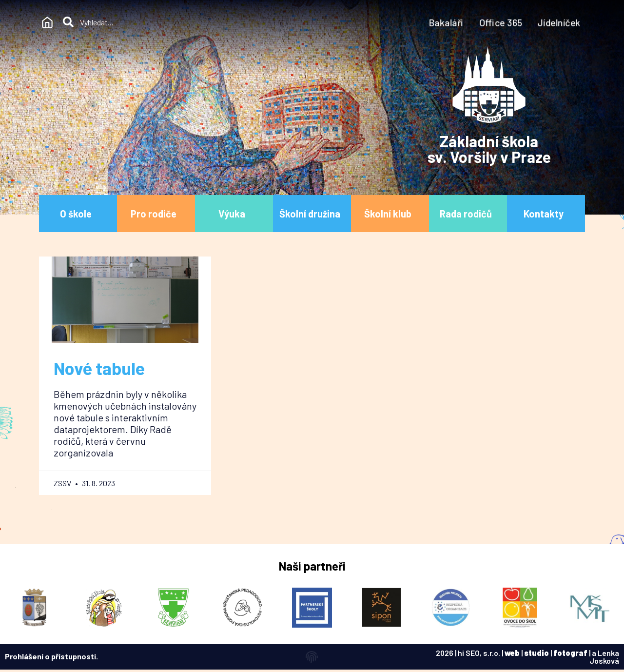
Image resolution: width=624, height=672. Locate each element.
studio (536, 653)
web (512, 653)
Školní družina (312, 214)
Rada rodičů (468, 214)
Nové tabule (99, 368)
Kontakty (546, 214)
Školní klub (390, 214)
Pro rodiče (156, 214)
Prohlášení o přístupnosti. (51, 656)
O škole (78, 214)
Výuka (234, 214)
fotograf (570, 653)
